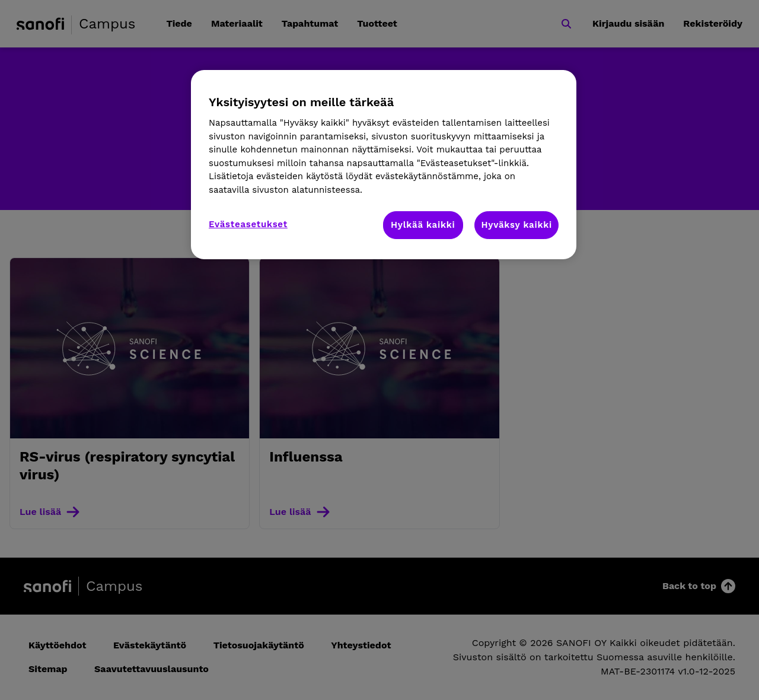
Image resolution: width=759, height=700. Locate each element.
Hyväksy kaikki (516, 225)
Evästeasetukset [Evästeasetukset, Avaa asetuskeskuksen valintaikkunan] (248, 224)
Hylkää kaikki (423, 225)
